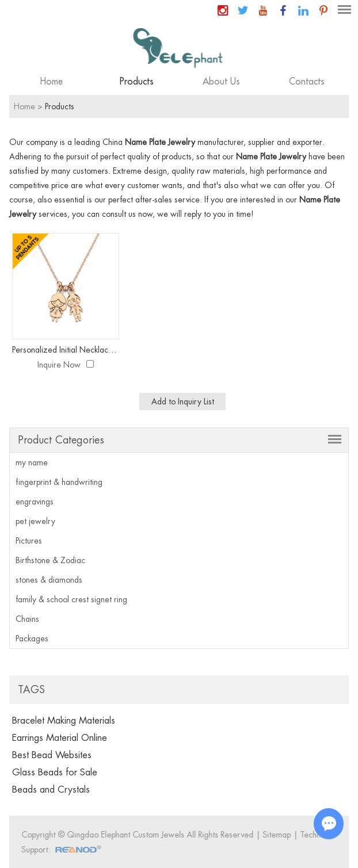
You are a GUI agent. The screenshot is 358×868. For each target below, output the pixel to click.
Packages (32, 638)
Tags (31, 690)
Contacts (307, 82)
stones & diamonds (49, 580)
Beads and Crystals (51, 790)
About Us (221, 82)
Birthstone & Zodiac (50, 560)
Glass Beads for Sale (55, 773)
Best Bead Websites (52, 755)
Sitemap (279, 835)
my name (32, 462)
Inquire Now (59, 365)
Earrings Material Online (60, 738)
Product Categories (61, 440)
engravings (35, 502)
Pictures (29, 541)
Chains (27, 619)
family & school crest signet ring (71, 599)
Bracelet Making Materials (64, 721)
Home (52, 82)
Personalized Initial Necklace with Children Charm (65, 350)
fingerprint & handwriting (59, 482)
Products (137, 82)
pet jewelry (35, 521)
